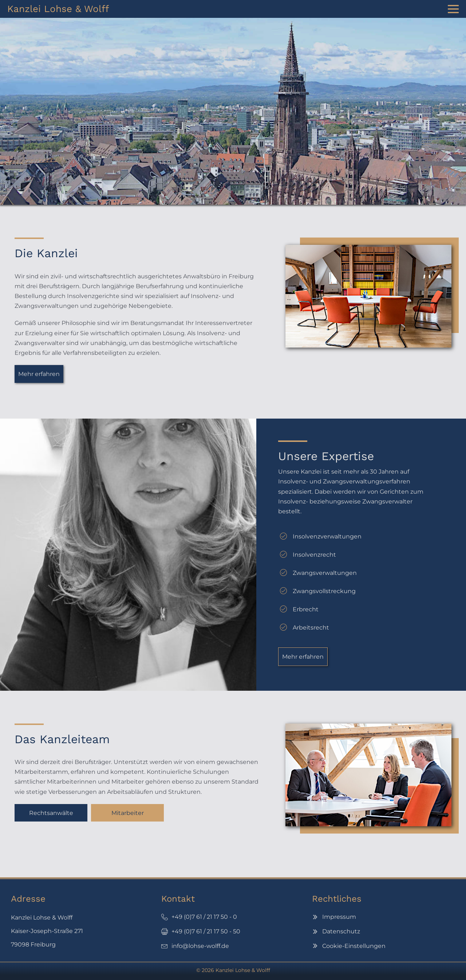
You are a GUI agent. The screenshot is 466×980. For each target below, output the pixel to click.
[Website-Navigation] (453, 9)
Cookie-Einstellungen (354, 946)
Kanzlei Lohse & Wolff (58, 9)
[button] (39, 374)
